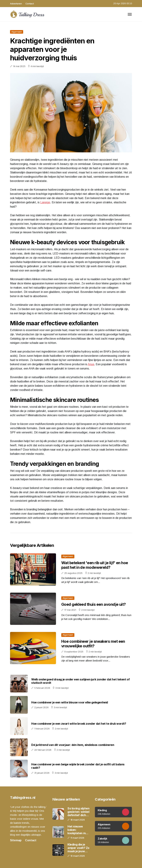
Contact (30, 4)
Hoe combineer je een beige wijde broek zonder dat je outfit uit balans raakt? (78, 766)
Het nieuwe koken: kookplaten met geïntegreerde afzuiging (78, 830)
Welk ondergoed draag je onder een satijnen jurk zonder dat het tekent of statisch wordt (80, 681)
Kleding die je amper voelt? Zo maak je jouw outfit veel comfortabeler (78, 848)
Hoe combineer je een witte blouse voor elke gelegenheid (70, 702)
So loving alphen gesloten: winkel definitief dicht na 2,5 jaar (79, 812)
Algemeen (17, 32)
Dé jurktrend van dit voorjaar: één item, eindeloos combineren (73, 745)
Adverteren (16, 4)
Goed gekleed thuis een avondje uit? (94, 604)
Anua (91, 364)
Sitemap (16, 840)
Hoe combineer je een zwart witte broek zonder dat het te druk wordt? (79, 724)
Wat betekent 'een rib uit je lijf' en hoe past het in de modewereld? (95, 565)
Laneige (45, 202)
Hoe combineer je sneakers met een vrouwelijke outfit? (93, 644)
